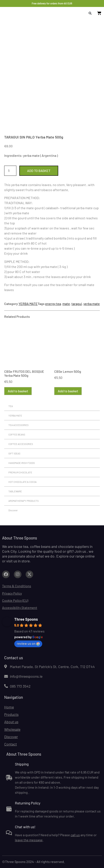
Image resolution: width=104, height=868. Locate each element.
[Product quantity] (10, 171)
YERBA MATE (28, 304)
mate (66, 304)
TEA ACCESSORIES (18, 425)
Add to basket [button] (18, 391)
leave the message (29, 840)
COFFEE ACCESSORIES (21, 444)
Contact (11, 744)
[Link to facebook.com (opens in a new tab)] (6, 574)
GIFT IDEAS (14, 453)
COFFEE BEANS (17, 434)
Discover (13, 510)
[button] (90, 13)
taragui (77, 304)
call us (75, 835)
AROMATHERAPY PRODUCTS (24, 501)
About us (11, 722)
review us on (28, 643)
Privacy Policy (12, 593)
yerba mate (92, 304)
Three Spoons (26, 619)
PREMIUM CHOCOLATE (20, 472)
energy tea (53, 304)
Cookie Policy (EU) (15, 600)
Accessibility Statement (20, 608)
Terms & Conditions (17, 586)
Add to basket (39, 171)
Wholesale (12, 729)
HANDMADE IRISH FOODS (22, 463)
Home (9, 707)
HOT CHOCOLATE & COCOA (22, 482)
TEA (11, 406)
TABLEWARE (15, 491)
